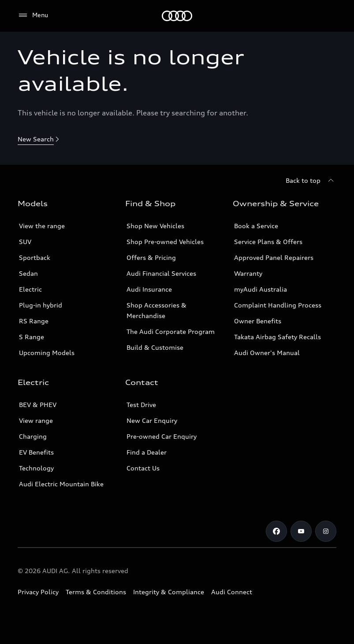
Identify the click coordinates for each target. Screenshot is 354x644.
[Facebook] (276, 531)
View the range (42, 226)
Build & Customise (155, 347)
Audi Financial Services (161, 273)
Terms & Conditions (96, 592)
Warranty (248, 273)
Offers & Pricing (151, 257)
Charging (33, 436)
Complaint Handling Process (278, 305)
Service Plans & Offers (268, 242)
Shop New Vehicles (155, 226)
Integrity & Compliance (169, 592)
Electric (30, 289)
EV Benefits (36, 452)
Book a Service (256, 226)
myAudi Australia (261, 289)
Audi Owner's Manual (267, 353)
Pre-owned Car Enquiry (162, 436)
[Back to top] (311, 181)
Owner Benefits (258, 321)
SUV (25, 242)
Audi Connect (232, 592)
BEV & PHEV (38, 405)
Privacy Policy (38, 592)
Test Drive (141, 405)
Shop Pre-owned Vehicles (165, 242)
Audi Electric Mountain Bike (61, 484)
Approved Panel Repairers (274, 257)
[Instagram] (326, 531)
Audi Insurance (149, 289)
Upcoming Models (47, 353)
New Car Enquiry (152, 420)
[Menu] (177, 16)
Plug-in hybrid (41, 305)
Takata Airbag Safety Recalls (278, 337)
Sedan (28, 273)
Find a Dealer (147, 452)
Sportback (35, 257)
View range (36, 420)
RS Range (34, 321)
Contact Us (143, 468)
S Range (32, 337)
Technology (36, 468)
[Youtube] (301, 531)
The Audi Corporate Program (171, 331)
